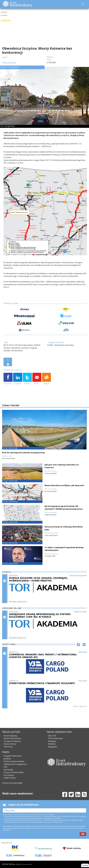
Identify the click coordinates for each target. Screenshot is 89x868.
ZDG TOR (52, 736)
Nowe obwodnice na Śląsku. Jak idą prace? (64, 485)
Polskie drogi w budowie (14, 761)
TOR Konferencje (55, 738)
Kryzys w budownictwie (14, 772)
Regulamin (53, 747)
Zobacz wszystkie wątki (12, 783)
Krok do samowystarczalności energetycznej (23, 453)
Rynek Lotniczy (10, 744)
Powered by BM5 (27, 864)
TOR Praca (8, 747)
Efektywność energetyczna (15, 764)
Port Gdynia (9, 775)
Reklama (52, 744)
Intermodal (8, 770)
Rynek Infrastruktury (13, 738)
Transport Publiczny (12, 741)
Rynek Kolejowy (10, 736)
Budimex (7, 759)
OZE (5, 767)
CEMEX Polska (10, 778)
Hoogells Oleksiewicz (13, 756)
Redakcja (52, 741)
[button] (78, 649)
